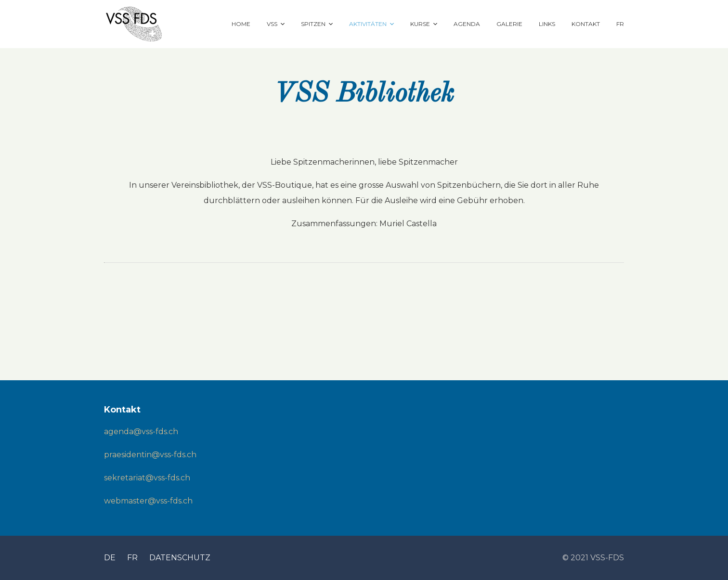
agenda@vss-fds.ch (141, 432)
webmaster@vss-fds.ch (148, 501)
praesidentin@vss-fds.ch (150, 455)
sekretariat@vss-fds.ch (147, 478)
